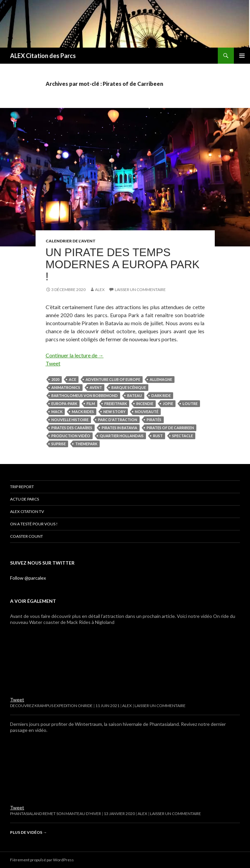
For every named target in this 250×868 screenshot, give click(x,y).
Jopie (168, 403)
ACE (72, 379)
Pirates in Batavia (119, 428)
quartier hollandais (122, 436)
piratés (154, 420)
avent (96, 387)
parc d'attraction (118, 420)
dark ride (161, 395)
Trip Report (22, 487)
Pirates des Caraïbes (72, 428)
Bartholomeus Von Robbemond (85, 395)
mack (57, 412)
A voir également (33, 601)
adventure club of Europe (113, 379)
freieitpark (116, 403)
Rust (158, 436)
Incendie (145, 403)
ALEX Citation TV (27, 511)
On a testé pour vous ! (34, 524)
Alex (100, 290)
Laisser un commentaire (140, 290)
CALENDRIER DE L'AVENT (71, 241)
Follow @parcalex (28, 578)
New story (114, 412)
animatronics (66, 387)
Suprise (59, 444)
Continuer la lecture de (75, 355)
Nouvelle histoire (70, 420)
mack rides (83, 412)
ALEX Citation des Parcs (43, 56)
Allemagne (161, 379)
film (91, 403)
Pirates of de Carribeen (170, 428)
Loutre (190, 403)
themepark (86, 444)
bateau (135, 395)
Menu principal (242, 56)
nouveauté (147, 412)
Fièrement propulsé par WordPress (42, 860)
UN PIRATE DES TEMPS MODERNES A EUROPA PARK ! (123, 264)
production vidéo (71, 436)
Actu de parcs (24, 499)
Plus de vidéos (29, 832)
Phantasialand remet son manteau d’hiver (56, 814)
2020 (55, 379)
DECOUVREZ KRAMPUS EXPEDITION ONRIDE (51, 706)
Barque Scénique (129, 387)
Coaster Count (27, 536)
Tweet (53, 363)
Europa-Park (64, 403)
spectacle (183, 436)
